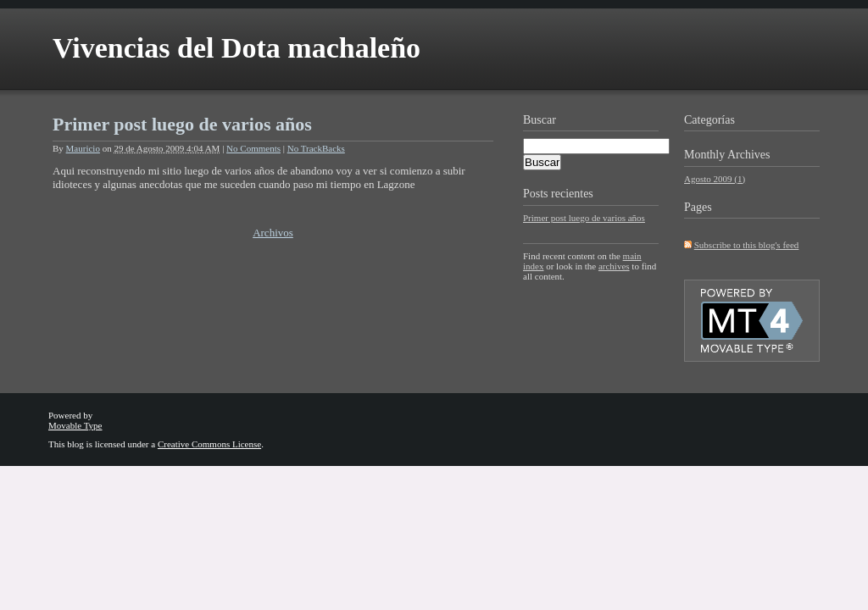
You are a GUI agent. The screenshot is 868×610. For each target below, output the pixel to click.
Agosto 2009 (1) (715, 179)
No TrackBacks (316, 148)
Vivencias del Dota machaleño (236, 48)
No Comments (253, 148)
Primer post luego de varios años (182, 124)
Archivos (273, 233)
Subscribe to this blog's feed (747, 245)
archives (614, 266)
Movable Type (75, 425)
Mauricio (83, 148)
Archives (749, 155)
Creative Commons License (209, 444)
